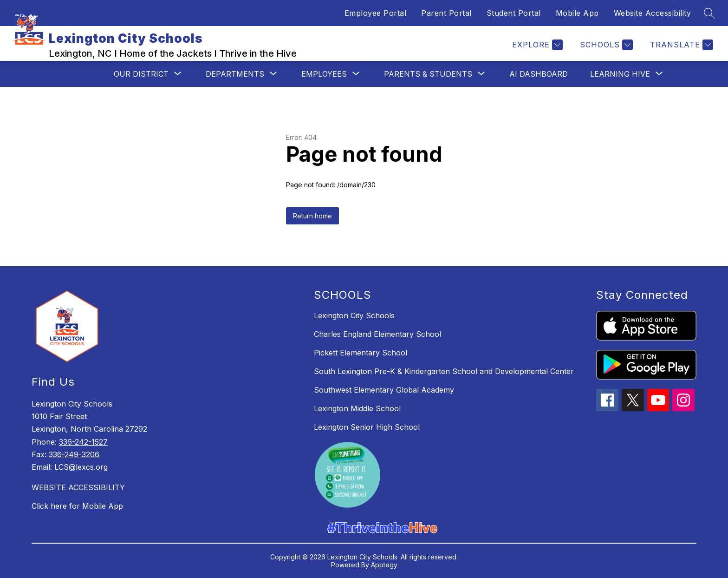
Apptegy (384, 565)
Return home (312, 216)
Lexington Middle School (357, 408)
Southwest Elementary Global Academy (384, 390)
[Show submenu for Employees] (324, 74)
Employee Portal (376, 13)
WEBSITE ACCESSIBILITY (78, 487)
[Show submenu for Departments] (235, 74)
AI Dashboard (539, 74)
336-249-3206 (74, 454)
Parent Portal (446, 13)
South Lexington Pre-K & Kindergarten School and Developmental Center (444, 371)
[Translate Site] (680, 45)
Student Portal (514, 13)
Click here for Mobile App (77, 506)
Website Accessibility (653, 13)
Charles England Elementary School (377, 334)
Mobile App (577, 13)
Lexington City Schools (354, 315)
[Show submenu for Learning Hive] (620, 74)
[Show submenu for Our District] (141, 74)
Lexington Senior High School (367, 427)
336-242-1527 (83, 442)
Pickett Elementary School (361, 353)
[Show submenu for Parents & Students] (428, 74)
